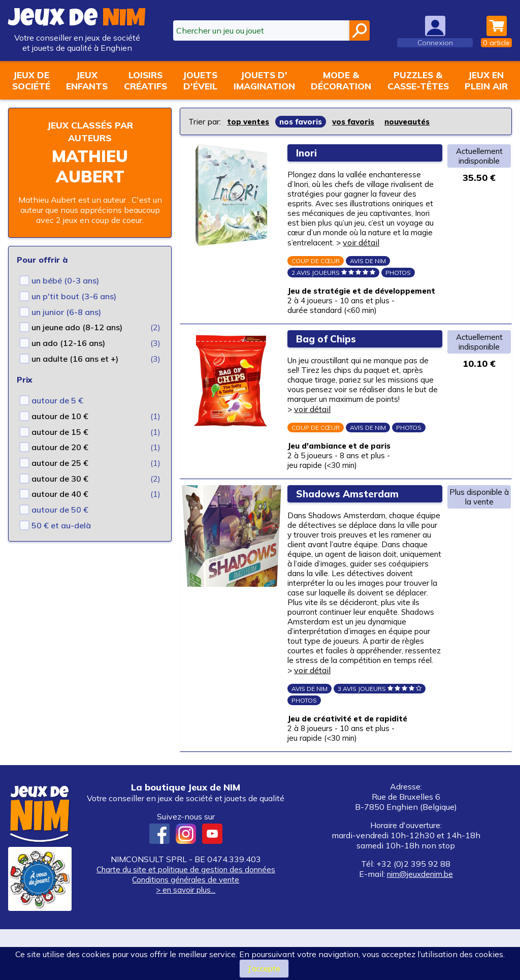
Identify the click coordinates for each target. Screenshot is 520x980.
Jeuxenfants (87, 80)
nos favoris (305, 121)
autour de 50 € (60, 510)
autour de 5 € (57, 400)
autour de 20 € (60, 447)
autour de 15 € (60, 432)
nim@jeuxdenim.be (420, 925)
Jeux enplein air (486, 80)
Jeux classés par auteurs (90, 131)
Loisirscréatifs (145, 80)
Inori (309, 152)
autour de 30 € (60, 479)
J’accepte (264, 968)
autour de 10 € (60, 416)
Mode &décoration (341, 80)
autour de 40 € (60, 494)
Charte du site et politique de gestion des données (186, 920)
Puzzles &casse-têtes (418, 80)
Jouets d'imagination (264, 80)
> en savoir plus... (186, 940)
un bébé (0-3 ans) (65, 280)
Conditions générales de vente (186, 930)
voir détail (410, 245)
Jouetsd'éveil (200, 80)
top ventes (250, 121)
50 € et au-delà (61, 525)
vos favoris (361, 121)
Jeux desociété (31, 80)
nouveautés (418, 121)
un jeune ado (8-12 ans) (77, 327)
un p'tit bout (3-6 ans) (74, 296)
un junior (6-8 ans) (66, 312)
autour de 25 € (60, 463)
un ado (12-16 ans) (68, 343)
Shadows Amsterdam (353, 520)
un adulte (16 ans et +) (75, 359)
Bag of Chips (331, 357)
